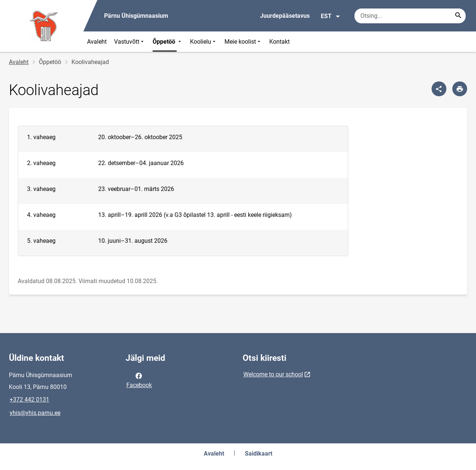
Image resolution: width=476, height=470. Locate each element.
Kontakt (279, 42)
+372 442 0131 (29, 399)
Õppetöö (168, 42)
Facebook (139, 380)
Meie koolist (243, 42)
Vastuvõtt (130, 42)
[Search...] (458, 16)
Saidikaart (259, 454)
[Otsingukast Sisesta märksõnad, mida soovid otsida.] (410, 16)
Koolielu (204, 42)
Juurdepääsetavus (285, 16)
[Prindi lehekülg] (460, 89)
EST (331, 16)
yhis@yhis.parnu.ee (35, 413)
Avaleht (97, 42)
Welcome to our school (273, 374)
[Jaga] (439, 89)
